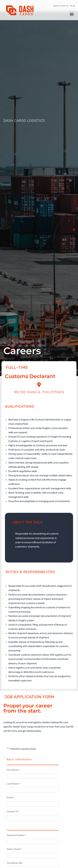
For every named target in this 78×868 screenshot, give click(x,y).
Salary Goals (14, 849)
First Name (13, 770)
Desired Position (16, 835)
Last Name (13, 784)
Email (10, 798)
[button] (72, 14)
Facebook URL (15, 863)
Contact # (13, 812)
